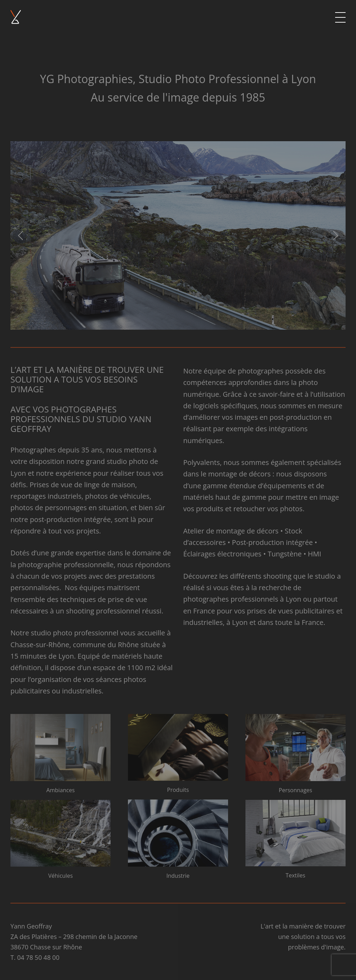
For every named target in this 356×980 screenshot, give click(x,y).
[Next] (334, 235)
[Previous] (22, 235)
